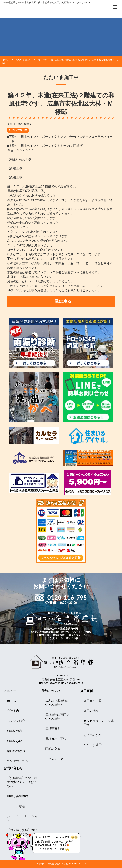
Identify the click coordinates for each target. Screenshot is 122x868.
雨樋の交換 (53, 749)
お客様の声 (14, 731)
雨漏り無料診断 (18, 796)
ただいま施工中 (18, 130)
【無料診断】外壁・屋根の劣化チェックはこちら (22, 782)
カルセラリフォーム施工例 (98, 723)
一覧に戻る (61, 301)
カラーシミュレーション (22, 818)
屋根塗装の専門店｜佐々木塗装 (59, 717)
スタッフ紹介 (16, 721)
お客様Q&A (15, 741)
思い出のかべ (16, 751)
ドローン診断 (16, 806)
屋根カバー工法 (56, 739)
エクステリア (54, 759)
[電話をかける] (105, 7)
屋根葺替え (53, 729)
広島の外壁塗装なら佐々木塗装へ (59, 703)
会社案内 (13, 711)
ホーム (11, 701)
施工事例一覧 (92, 701)
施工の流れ (91, 711)
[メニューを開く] (115, 7)
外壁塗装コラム (18, 761)
